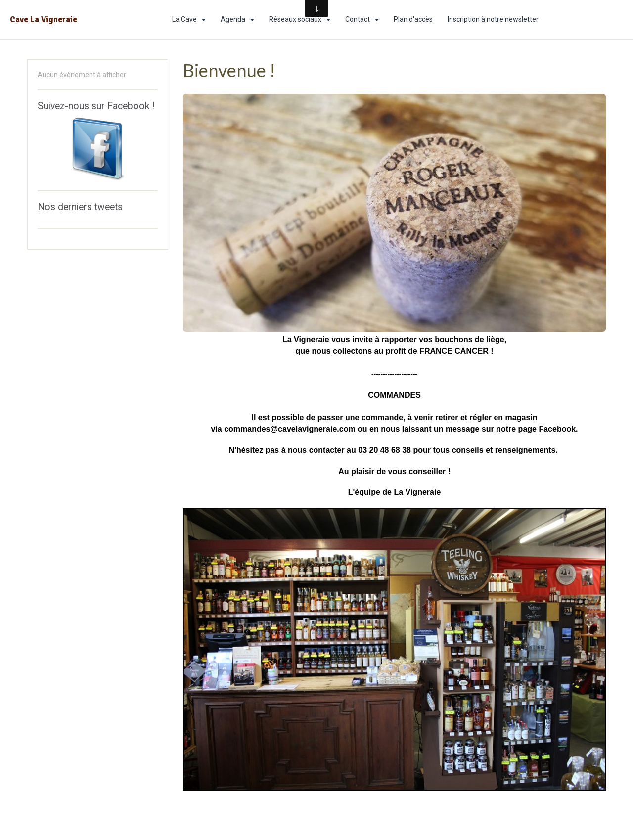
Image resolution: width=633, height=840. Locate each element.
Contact (358, 19)
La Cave (185, 19)
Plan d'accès (413, 19)
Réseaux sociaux (296, 19)
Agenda (234, 19)
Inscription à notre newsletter (493, 19)
